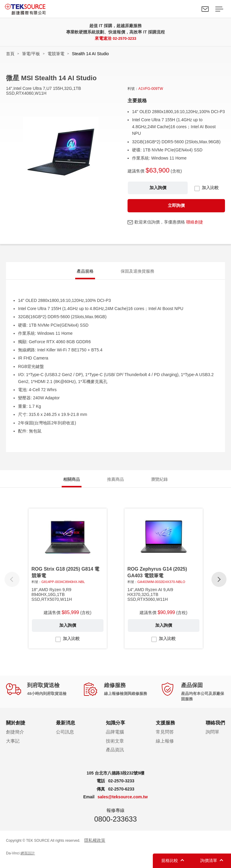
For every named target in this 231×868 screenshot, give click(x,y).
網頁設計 (28, 859)
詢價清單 (209, 860)
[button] (219, 584)
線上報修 (165, 746)
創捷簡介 (15, 737)
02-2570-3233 (124, 38)
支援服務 (165, 728)
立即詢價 (176, 205)
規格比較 (170, 860)
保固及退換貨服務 (137, 272)
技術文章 (115, 746)
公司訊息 (65, 737)
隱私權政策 (95, 845)
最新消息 (66, 728)
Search (191, 9)
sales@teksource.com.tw (123, 802)
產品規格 (85, 272)
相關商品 (72, 483)
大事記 (13, 746)
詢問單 (213, 737)
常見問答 (165, 737)
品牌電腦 (115, 737)
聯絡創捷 (195, 222)
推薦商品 (115, 483)
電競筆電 (56, 54)
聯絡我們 (205, 9)
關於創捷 (16, 728)
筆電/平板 (31, 54)
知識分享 (115, 728)
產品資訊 (115, 755)
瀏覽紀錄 (159, 483)
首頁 (10, 54)
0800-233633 (115, 824)
